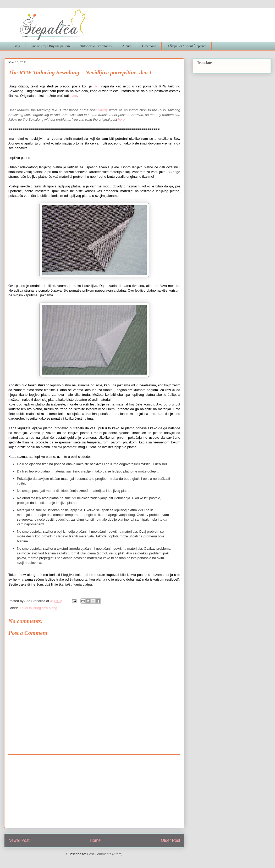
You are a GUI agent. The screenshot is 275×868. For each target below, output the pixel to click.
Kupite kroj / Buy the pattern (50, 46)
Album (127, 46)
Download (149, 46)
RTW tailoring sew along (39, 608)
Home (95, 840)
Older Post (170, 840)
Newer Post (19, 840)
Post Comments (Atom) (105, 854)
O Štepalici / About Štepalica (186, 46)
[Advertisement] (94, 791)
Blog (17, 46)
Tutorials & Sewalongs (96, 46)
